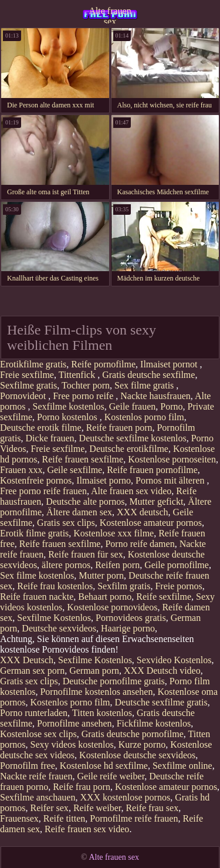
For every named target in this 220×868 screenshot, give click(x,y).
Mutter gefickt (156, 501)
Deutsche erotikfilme (129, 449)
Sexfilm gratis (124, 586)
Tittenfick (78, 375)
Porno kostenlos (68, 417)
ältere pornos (66, 565)
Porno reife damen (140, 544)
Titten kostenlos (102, 713)
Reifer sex (50, 808)
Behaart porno (105, 597)
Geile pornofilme (177, 565)
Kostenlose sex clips (38, 734)
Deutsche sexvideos (59, 628)
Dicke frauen (50, 438)
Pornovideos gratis (131, 618)
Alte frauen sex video (131, 491)
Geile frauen (133, 406)
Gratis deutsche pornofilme (133, 734)
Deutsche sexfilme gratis (161, 702)
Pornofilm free (28, 766)
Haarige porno (128, 628)
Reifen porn (117, 565)
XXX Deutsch (27, 660)
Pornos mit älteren (171, 480)
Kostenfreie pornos (36, 480)
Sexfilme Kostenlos (54, 618)
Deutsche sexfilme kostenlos (133, 438)
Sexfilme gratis (28, 385)
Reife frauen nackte (37, 597)
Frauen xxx (21, 470)
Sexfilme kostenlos (69, 406)
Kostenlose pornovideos (112, 607)
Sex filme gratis (145, 385)
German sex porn (32, 671)
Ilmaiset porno (104, 480)
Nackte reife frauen (36, 776)
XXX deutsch (143, 512)
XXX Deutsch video (162, 671)
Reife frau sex (152, 808)
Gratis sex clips (66, 523)
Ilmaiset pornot (170, 364)
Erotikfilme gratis (33, 364)
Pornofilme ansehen (75, 723)
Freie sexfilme (27, 375)
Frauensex (19, 818)
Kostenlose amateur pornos (151, 523)
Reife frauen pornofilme (152, 470)
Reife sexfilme (164, 597)
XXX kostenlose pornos (125, 797)
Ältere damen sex (79, 512)
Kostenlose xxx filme (114, 533)
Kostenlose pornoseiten (172, 459)
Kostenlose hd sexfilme (104, 766)
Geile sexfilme (75, 470)
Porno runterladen (34, 713)
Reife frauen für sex (86, 554)
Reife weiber (97, 808)
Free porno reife (84, 396)
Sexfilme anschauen (38, 797)
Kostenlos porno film (144, 417)
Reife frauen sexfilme (83, 459)
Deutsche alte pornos (85, 501)
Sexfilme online (182, 766)
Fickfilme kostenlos (154, 723)
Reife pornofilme (103, 364)
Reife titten (65, 818)
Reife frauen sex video (87, 829)
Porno (171, 406)
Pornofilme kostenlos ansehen (96, 692)
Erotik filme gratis (34, 533)
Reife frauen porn (119, 428)
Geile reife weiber (111, 776)
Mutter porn (101, 575)
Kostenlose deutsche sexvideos (137, 755)
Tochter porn (86, 385)
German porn (94, 671)
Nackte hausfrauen (155, 396)
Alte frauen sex (110, 15)
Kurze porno (142, 744)
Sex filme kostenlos (37, 575)
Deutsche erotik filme (41, 428)
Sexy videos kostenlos (72, 744)
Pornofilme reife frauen (134, 818)
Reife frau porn (82, 787)
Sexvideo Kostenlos (174, 660)
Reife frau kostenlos (55, 586)
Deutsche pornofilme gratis (114, 681)
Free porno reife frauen (43, 491)
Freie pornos (178, 586)
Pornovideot (24, 396)
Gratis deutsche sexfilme (148, 375)
